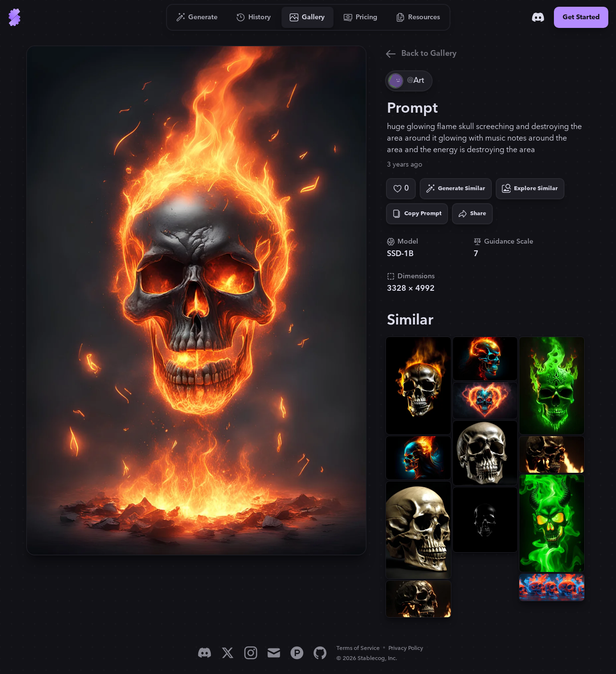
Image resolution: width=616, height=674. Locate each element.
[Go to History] (254, 17)
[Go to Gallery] (308, 17)
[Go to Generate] (197, 17)
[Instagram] (251, 653)
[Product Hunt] (297, 653)
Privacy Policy (406, 648)
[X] (228, 653)
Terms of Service (358, 648)
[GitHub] (320, 653)
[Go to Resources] (418, 17)
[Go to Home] (14, 17)
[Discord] (538, 17)
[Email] (274, 653)
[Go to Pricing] (361, 17)
